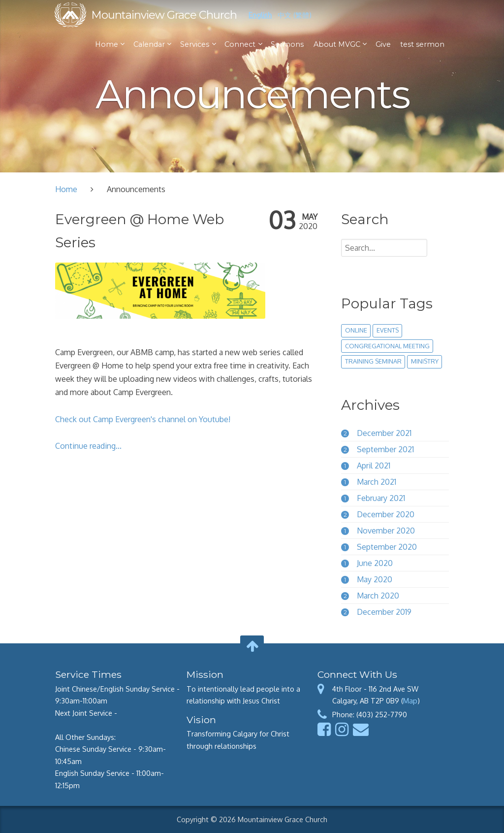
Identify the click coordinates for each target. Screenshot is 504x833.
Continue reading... (88, 446)
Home (107, 44)
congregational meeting (387, 346)
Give (383, 44)
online (356, 330)
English (261, 15)
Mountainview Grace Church (164, 15)
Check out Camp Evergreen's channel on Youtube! (143, 419)
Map (410, 700)
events (388, 330)
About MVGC (337, 44)
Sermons (287, 44)
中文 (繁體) (295, 15)
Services (195, 44)
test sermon (422, 44)
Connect (241, 44)
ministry (425, 361)
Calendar (150, 44)
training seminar (373, 361)
